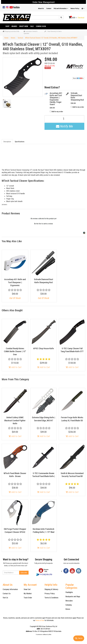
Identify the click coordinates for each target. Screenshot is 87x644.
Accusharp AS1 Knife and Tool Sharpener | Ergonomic (15, 282)
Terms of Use (40, 620)
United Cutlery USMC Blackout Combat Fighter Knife (15, 420)
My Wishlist (28, 594)
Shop (7, 26)
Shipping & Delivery (51, 589)
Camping (69, 605)
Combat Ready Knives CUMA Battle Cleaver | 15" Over (15, 351)
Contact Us (7, 594)
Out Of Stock (15, 298)
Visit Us (5, 598)
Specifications (20, 142)
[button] (43, 223)
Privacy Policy (50, 594)
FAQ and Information (61, 8)
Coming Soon (41, 26)
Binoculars (69, 601)
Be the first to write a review (43, 224)
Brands (14, 26)
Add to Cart (15, 367)
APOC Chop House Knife (43, 348)
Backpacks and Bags (73, 597)
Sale (32, 26)
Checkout (81, 18)
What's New (24, 26)
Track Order (28, 598)
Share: (78, 78)
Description (7, 142)
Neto (50, 635)
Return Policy (75, 8)
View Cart (27, 589)
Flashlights (69, 592)
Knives (68, 609)
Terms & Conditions (51, 598)
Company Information (10, 589)
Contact (49, 8)
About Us (41, 8)
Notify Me (64, 126)
